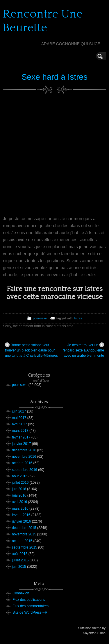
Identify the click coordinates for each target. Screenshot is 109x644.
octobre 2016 (22, 463)
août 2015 (20, 554)
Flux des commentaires (31, 606)
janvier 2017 (21, 444)
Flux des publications (29, 600)
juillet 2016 (20, 483)
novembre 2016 (24, 457)
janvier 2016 (21, 521)
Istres (78, 318)
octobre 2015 (22, 541)
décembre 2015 (24, 528)
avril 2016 (19, 502)
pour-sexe (40, 318)
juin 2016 (19, 489)
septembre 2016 (25, 470)
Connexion (21, 593)
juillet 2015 (20, 560)
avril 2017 (19, 424)
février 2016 (21, 515)
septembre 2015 (25, 547)
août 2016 (20, 476)
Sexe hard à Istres (54, 77)
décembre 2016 (24, 450)
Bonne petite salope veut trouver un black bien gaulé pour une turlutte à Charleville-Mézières (31, 350)
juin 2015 (19, 567)
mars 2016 (20, 509)
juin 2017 (19, 411)
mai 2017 (19, 418)
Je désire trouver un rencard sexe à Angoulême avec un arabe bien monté (83, 350)
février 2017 (21, 437)
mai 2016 (19, 495)
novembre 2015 (24, 534)
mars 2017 (20, 431)
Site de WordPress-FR (30, 612)
